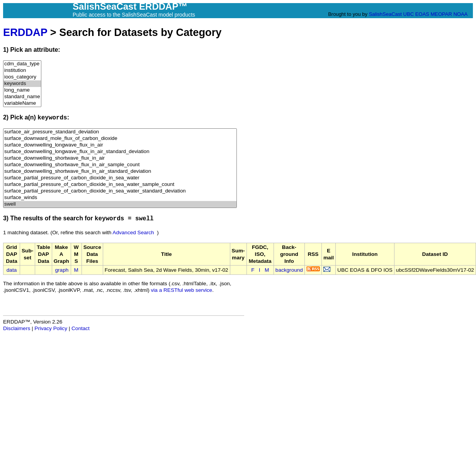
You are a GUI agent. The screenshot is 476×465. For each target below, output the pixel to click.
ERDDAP (25, 32)
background (289, 270)
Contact (81, 328)
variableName (22, 103)
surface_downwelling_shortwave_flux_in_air (120, 158)
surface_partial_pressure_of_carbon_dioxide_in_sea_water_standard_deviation (120, 191)
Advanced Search (133, 232)
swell (120, 204)
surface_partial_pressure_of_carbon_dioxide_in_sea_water (120, 178)
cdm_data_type (22, 64)
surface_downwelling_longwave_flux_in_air (120, 145)
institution (22, 71)
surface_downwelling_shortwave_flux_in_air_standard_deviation (120, 171)
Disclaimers (17, 328)
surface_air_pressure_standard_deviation (120, 132)
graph (62, 270)
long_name (22, 90)
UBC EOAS (416, 14)
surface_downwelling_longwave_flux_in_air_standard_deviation (120, 152)
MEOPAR (441, 14)
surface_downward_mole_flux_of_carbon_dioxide (120, 139)
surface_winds (120, 198)
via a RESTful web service (182, 290)
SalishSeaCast (385, 14)
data (12, 270)
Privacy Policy (51, 328)
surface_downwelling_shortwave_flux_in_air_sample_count (120, 165)
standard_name (22, 97)
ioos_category (22, 77)
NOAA (460, 14)
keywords (22, 84)
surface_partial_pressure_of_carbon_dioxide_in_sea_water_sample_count (120, 185)
